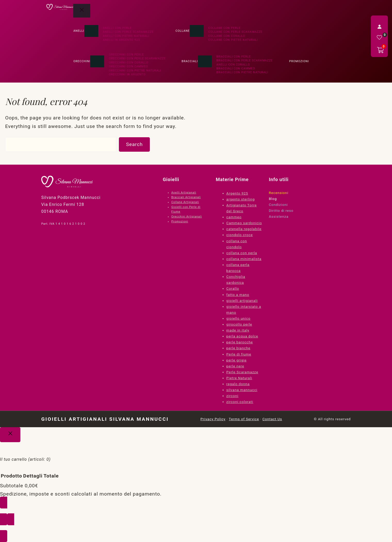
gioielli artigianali (242, 301)
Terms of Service (244, 419)
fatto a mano (238, 295)
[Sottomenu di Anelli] (91, 31)
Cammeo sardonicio (244, 223)
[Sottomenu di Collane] (197, 31)
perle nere (235, 366)
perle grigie (237, 360)
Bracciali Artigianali (186, 197)
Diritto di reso (281, 211)
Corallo (233, 288)
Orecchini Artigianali (187, 217)
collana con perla (242, 253)
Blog (273, 199)
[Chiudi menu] (82, 11)
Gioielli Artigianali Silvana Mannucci (105, 419)
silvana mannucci (242, 390)
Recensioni (279, 193)
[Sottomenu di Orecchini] (97, 61)
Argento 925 (237, 193)
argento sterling (241, 199)
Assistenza (279, 216)
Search (134, 144)
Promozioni (180, 221)
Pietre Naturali (239, 378)
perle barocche (240, 342)
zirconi (232, 396)
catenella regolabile (244, 229)
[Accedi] (379, 27)
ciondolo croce (240, 235)
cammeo (234, 217)
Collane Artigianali (185, 202)
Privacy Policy (213, 419)
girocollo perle (239, 324)
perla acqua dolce (242, 336)
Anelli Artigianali (184, 193)
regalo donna (238, 384)
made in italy (238, 330)
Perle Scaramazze (242, 372)
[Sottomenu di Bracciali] (205, 61)
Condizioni (278, 205)
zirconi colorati (240, 402)
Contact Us (272, 419)
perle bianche (238, 348)
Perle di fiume (239, 354)
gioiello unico (239, 318)
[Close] (10, 435)
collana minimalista (244, 259)
